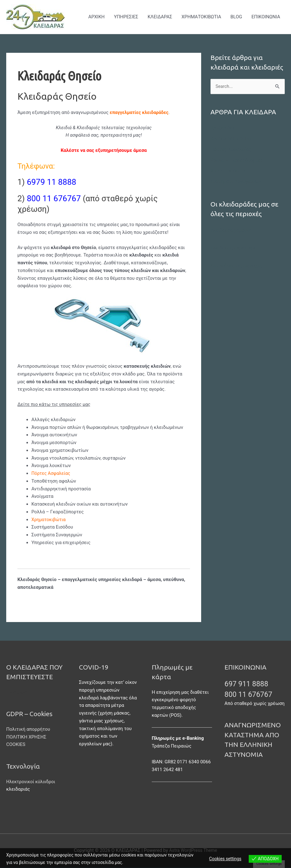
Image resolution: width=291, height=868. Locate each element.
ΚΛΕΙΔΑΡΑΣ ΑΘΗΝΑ (231, 139)
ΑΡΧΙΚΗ (97, 17)
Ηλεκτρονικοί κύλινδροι (32, 782)
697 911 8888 (249, 684)
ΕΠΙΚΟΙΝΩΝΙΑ (266, 17)
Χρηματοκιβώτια (228, 171)
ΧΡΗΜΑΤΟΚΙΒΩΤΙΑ (201, 17)
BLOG (236, 17)
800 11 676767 (252, 694)
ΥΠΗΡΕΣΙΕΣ (126, 17)
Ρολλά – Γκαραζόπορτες (237, 161)
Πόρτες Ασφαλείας (52, 474)
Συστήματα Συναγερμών (236, 181)
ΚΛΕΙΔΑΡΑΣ (160, 17)
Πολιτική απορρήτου (28, 729)
